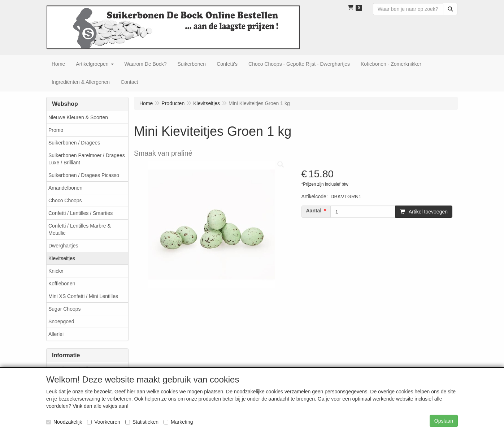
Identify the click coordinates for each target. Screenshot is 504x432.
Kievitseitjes (62, 258)
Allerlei (56, 334)
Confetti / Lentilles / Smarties (81, 213)
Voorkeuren (104, 422)
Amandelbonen (65, 188)
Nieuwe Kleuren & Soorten (78, 117)
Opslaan (444, 421)
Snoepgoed (61, 321)
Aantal (314, 211)
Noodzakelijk (64, 422)
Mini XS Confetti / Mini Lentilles (83, 296)
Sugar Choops (65, 309)
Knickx (56, 271)
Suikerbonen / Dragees (74, 143)
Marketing (178, 422)
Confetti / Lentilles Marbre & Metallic (80, 229)
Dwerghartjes (63, 246)
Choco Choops (65, 200)
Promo (56, 130)
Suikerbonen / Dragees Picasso (84, 175)
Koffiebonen (62, 284)
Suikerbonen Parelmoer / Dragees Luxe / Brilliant (87, 159)
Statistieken (142, 422)
